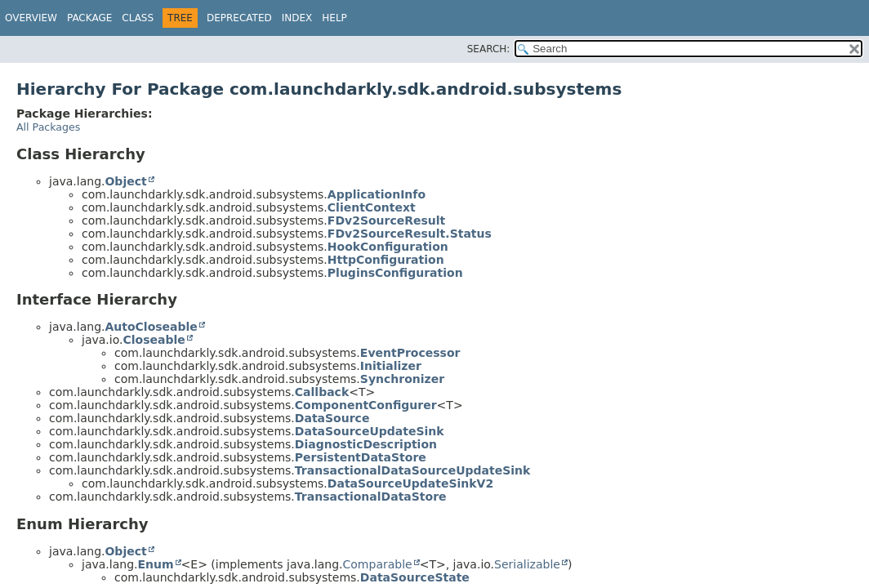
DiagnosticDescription (366, 444)
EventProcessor (410, 353)
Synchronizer (402, 379)
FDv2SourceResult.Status (410, 234)
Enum (155, 564)
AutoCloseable (151, 327)
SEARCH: (489, 49)
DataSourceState (415, 577)
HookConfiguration (388, 247)
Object (125, 181)
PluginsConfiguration (395, 273)
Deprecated (239, 18)
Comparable (378, 564)
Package (89, 18)
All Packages (48, 127)
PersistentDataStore (361, 457)
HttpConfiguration (386, 260)
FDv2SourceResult (386, 220)
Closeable (154, 340)
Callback (322, 392)
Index (297, 18)
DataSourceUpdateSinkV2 (410, 483)
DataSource (332, 418)
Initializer (391, 366)
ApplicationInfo (377, 194)
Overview (31, 18)
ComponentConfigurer (366, 405)
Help (334, 18)
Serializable (527, 564)
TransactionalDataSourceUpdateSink (413, 470)
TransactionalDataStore (371, 497)
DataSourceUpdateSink (370, 431)
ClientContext (372, 207)
